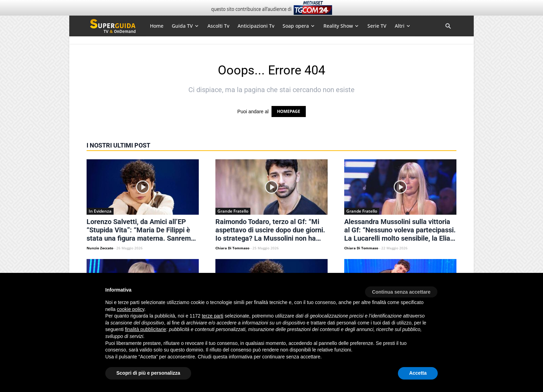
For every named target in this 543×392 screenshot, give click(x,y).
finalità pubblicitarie (146, 329)
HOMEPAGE (289, 111)
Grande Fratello (233, 211)
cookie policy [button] (130, 309)
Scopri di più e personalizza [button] (148, 373)
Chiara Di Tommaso (232, 248)
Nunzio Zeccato (100, 248)
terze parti (213, 316)
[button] (401, 289)
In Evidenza (100, 211)
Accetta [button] (418, 373)
